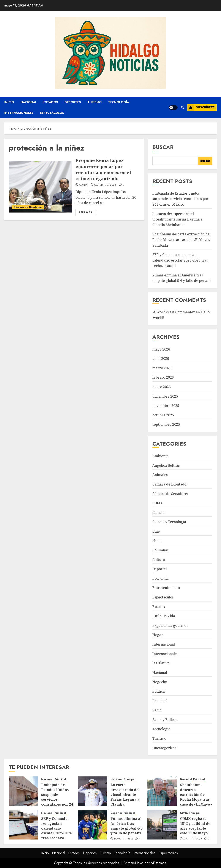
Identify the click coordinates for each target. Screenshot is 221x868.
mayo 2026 (161, 349)
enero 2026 (162, 387)
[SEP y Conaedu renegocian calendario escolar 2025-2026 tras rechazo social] (23, 825)
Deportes (73, 102)
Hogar (158, 635)
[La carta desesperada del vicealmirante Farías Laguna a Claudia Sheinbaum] (93, 791)
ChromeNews (133, 863)
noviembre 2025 (166, 406)
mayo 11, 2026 (124, 839)
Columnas (160, 550)
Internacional (164, 644)
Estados (51, 102)
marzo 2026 (162, 368)
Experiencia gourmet (170, 625)
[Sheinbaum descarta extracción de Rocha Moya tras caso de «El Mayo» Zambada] (162, 791)
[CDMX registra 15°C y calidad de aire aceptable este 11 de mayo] (162, 825)
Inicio (9, 102)
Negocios (160, 682)
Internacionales (19, 113)
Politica (159, 691)
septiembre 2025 (166, 424)
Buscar (163, 147)
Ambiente (160, 456)
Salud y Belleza (165, 720)
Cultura (159, 560)
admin (83, 185)
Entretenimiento (166, 588)
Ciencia (158, 513)
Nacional (29, 102)
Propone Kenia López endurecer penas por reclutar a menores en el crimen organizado (103, 169)
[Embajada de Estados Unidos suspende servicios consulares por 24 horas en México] (23, 791)
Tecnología (119, 102)
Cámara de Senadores (170, 494)
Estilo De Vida (164, 616)
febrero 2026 (163, 377)
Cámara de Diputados (28, 207)
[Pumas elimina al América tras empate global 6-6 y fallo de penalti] (93, 825)
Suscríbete (201, 108)
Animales (160, 475)
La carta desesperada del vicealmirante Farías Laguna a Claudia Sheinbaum (177, 219)
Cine (156, 531)
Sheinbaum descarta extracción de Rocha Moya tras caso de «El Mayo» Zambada (181, 240)
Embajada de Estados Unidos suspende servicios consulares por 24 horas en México (180, 199)
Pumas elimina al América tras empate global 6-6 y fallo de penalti (182, 278)
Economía (160, 578)
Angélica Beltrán (166, 465)
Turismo (95, 102)
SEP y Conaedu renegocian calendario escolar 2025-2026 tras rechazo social (180, 260)
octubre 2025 (163, 415)
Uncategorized (165, 748)
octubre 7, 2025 (105, 185)
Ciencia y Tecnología (169, 522)
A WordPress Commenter (174, 312)
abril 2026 (161, 359)
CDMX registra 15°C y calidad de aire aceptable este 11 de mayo (195, 826)
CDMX (157, 503)
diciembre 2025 (165, 396)
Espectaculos (52, 113)
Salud (157, 710)
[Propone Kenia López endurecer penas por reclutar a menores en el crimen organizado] (40, 187)
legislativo (161, 663)
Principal (160, 701)
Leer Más (85, 213)
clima (157, 541)
